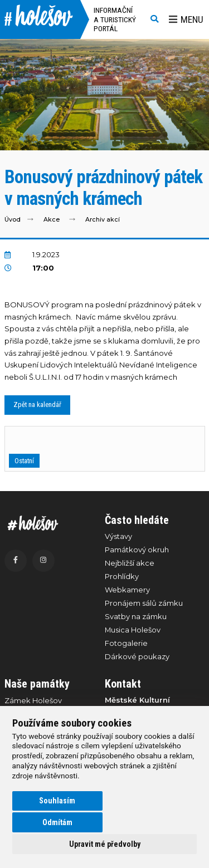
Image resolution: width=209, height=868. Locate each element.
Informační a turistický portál (115, 19)
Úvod (13, 220)
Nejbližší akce (130, 563)
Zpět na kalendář (37, 404)
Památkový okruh (137, 550)
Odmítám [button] (57, 822)
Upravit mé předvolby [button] (105, 844)
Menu (186, 19)
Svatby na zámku (136, 616)
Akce (52, 220)
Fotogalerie (126, 643)
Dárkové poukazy (137, 656)
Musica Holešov (133, 630)
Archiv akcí (103, 220)
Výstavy (118, 536)
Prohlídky (122, 576)
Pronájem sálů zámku (144, 603)
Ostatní (24, 461)
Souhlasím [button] (57, 801)
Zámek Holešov (33, 700)
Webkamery (127, 590)
